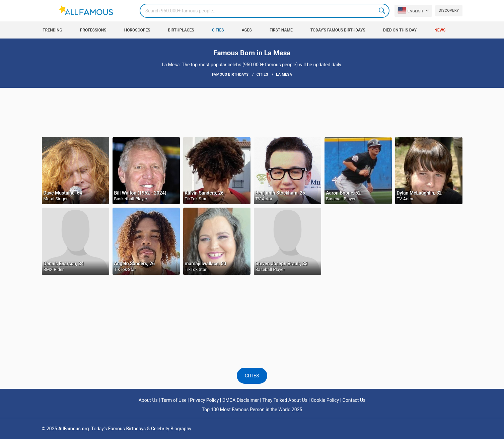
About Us (148, 400)
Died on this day (400, 30)
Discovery (449, 11)
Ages (247, 30)
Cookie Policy (325, 400)
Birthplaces (181, 30)
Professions (93, 30)
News (440, 30)
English (411, 10)
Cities (218, 30)
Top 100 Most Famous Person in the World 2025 (252, 410)
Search (382, 11)
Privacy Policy (204, 400)
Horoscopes (137, 30)
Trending (53, 30)
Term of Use (174, 400)
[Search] (265, 11)
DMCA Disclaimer (241, 400)
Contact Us (354, 400)
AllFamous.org (74, 429)
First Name (281, 30)
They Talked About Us (285, 400)
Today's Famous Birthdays (338, 30)
